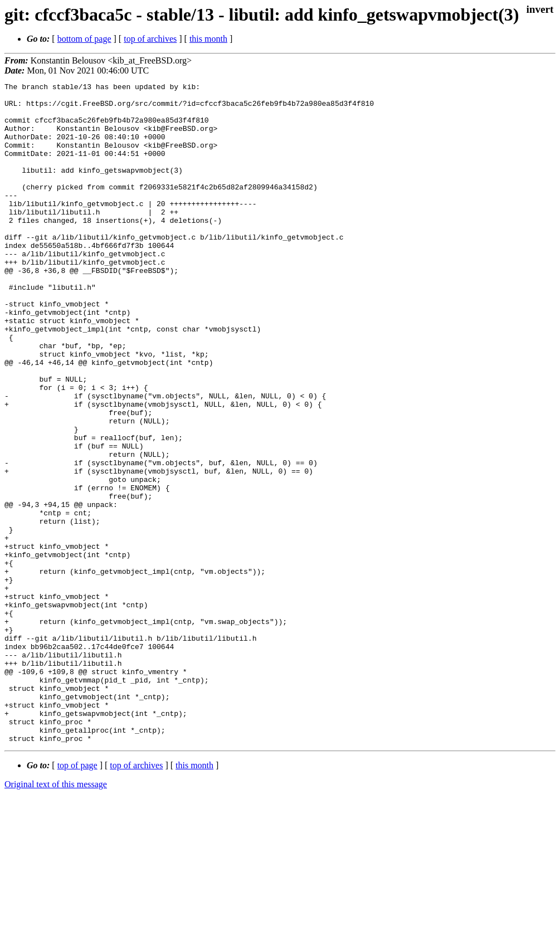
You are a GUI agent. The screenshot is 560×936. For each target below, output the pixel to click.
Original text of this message (56, 916)
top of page (77, 897)
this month (208, 39)
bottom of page (84, 39)
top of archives (150, 39)
